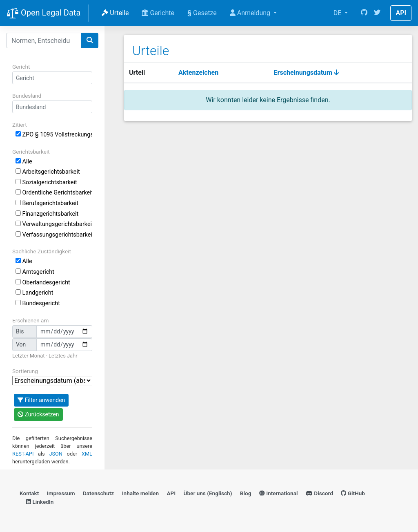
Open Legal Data (43, 13)
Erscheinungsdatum (306, 73)
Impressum (61, 493)
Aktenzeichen (198, 73)
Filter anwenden (41, 400)
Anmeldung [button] (251, 13)
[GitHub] (364, 13)
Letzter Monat (28, 356)
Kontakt (29, 493)
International (279, 493)
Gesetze (202, 13)
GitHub (353, 493)
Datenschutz (98, 493)
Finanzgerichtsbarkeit (47, 214)
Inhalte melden (140, 493)
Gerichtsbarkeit (31, 152)
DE (338, 13)
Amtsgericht (35, 272)
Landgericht (34, 293)
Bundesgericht (38, 303)
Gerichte (158, 13)
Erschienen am (30, 320)
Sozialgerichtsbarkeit (46, 182)
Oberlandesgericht (43, 283)
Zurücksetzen (38, 414)
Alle (24, 162)
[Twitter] (377, 13)
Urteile (115, 13)
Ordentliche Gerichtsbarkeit (54, 193)
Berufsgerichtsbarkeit (47, 203)
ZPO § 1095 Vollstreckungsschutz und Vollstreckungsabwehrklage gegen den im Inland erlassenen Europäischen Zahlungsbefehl (54, 135)
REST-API (23, 454)
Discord (319, 493)
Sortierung (25, 371)
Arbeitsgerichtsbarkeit (48, 172)
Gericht (21, 67)
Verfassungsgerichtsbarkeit (54, 235)
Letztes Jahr (63, 356)
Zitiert (20, 125)
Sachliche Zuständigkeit (42, 251)
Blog (246, 493)
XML (87, 454)
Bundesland (27, 96)
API (401, 13)
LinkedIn (40, 502)
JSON (56, 454)
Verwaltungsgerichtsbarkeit (54, 224)
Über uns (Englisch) (208, 493)
